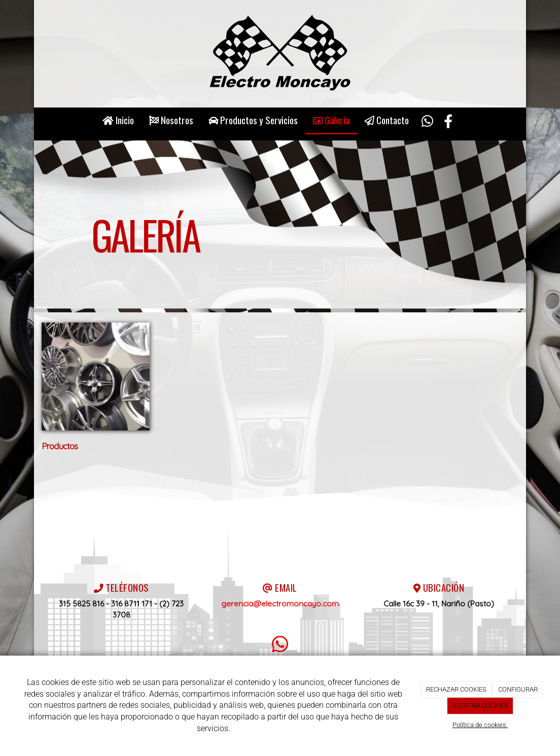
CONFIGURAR (518, 689)
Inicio (118, 120)
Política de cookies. (480, 725)
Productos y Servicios (253, 120)
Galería (331, 120)
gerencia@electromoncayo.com (280, 604)
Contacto (387, 120)
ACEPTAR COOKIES (480, 706)
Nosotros (171, 120)
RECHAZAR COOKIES (456, 689)
